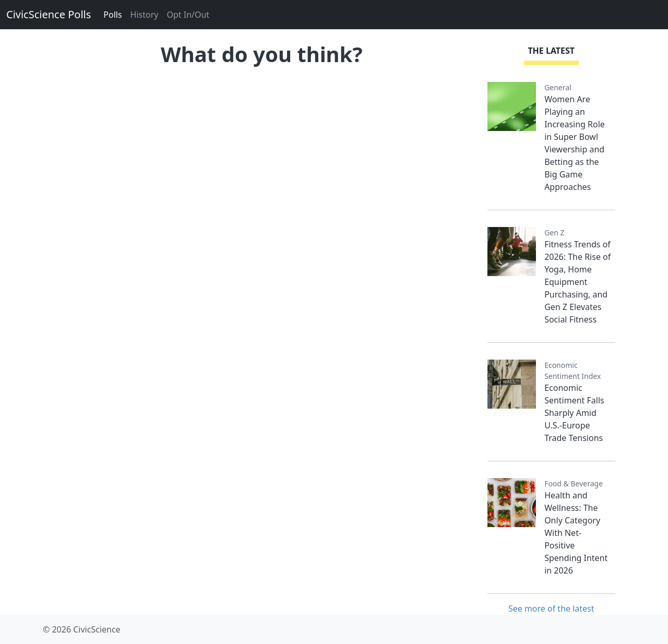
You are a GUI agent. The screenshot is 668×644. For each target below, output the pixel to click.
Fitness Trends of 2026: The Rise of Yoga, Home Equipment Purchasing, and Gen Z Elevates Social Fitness (577, 282)
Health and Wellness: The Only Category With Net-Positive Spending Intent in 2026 (576, 533)
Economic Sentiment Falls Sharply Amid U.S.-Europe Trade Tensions (574, 413)
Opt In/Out (188, 15)
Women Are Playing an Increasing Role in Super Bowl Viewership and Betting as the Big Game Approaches (575, 143)
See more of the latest (551, 609)
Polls (112, 15)
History (145, 15)
